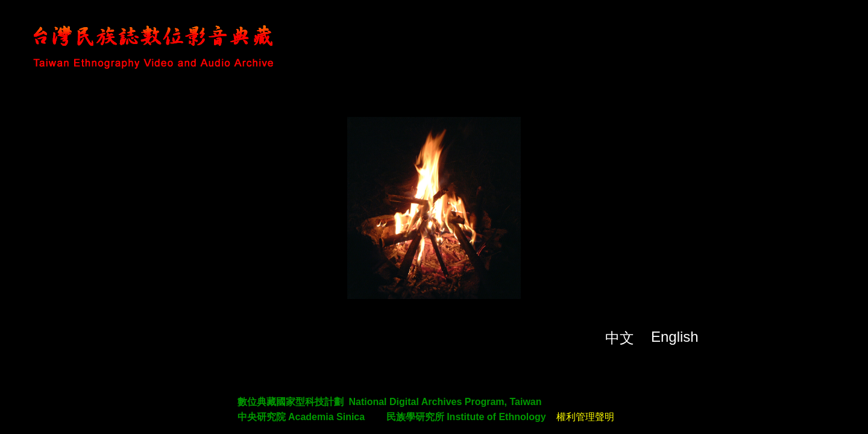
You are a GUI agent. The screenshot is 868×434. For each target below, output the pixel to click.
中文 (620, 338)
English (675, 337)
